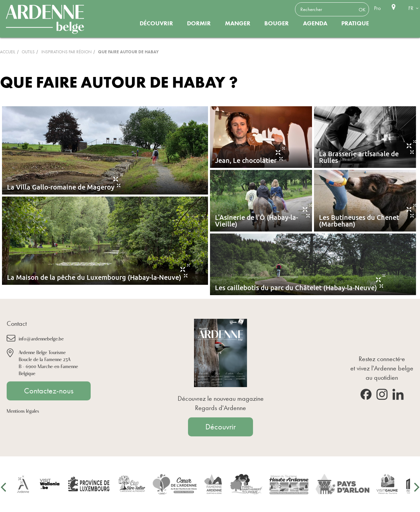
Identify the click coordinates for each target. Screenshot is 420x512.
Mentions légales (23, 411)
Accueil (8, 52)
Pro (377, 8)
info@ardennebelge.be (41, 338)
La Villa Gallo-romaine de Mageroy (61, 187)
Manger (238, 23)
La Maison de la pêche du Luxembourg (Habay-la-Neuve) (94, 277)
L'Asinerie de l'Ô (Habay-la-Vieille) (256, 221)
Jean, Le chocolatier (246, 160)
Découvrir (156, 23)
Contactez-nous (49, 391)
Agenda (315, 23)
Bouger (276, 23)
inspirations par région (66, 52)
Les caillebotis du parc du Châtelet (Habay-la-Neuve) (296, 287)
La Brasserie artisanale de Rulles (359, 157)
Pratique (355, 23)
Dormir (199, 23)
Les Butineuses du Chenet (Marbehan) (359, 221)
